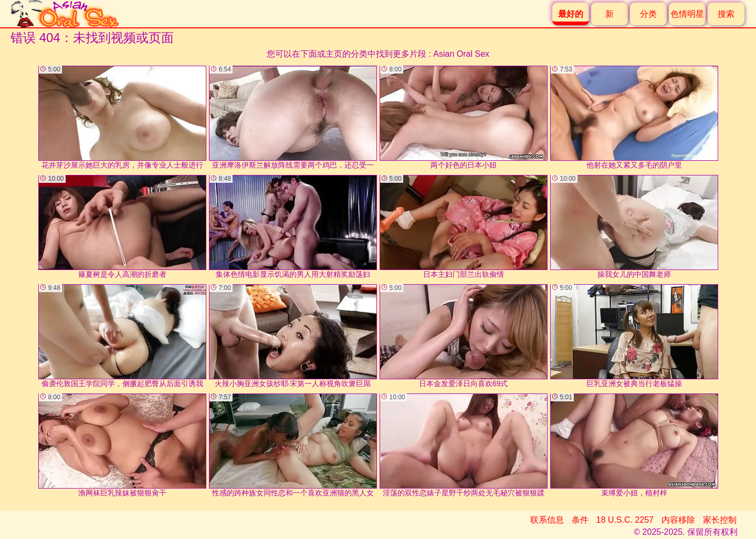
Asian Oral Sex (461, 54)
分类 (648, 14)
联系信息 (547, 520)
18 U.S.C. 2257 (625, 520)
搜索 (726, 14)
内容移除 (678, 520)
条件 (580, 520)
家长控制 (720, 520)
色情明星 (687, 14)
